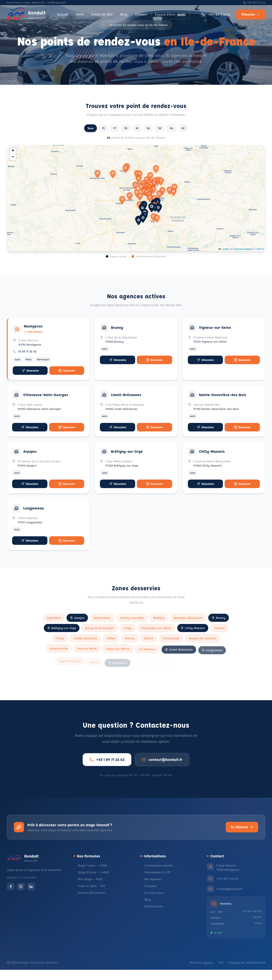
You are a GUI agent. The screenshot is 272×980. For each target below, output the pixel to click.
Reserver (67, 376)
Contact (142, 14)
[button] (152, 208)
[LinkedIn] (31, 900)
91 (137, 128)
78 (126, 128)
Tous (91, 128)
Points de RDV (101, 14)
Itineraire (30, 376)
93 (160, 128)
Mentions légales (201, 973)
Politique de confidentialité (247, 973)
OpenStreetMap (243, 249)
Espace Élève (172, 14)
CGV (221, 973)
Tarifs (78, 14)
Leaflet (224, 249)
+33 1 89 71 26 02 (254, 2)
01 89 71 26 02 (28, 356)
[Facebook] (11, 900)
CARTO (259, 249)
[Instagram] (21, 900)
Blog (124, 14)
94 (171, 128)
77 (115, 128)
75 (103, 128)
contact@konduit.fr (162, 772)
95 (183, 128)
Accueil (60, 14)
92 (148, 128)
